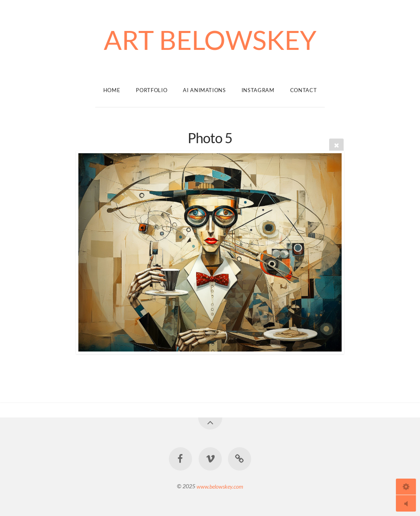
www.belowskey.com (220, 486)
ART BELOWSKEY (210, 40)
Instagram (258, 90)
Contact (304, 90)
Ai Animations (204, 90)
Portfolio (152, 90)
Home (112, 90)
